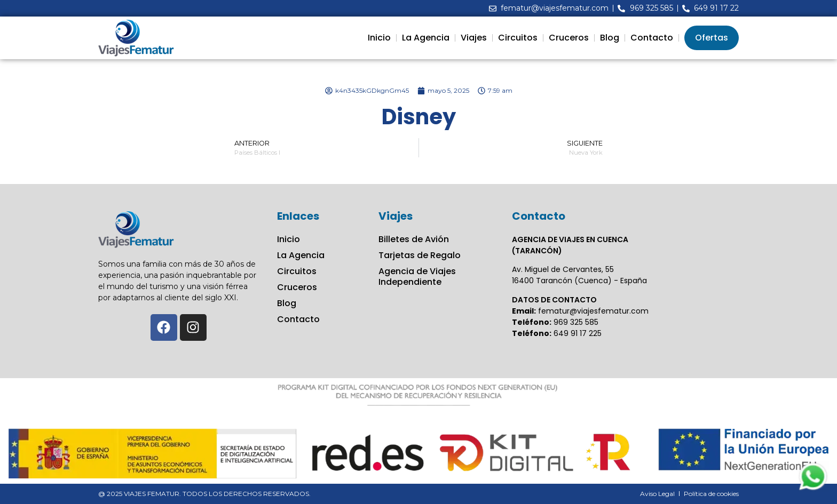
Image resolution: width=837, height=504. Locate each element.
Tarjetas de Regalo (420, 255)
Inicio (379, 38)
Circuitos (518, 38)
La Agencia (426, 38)
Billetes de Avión (414, 239)
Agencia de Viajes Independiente (417, 277)
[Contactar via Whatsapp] (813, 489)
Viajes (474, 38)
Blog (610, 38)
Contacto (652, 38)
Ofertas (712, 38)
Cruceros (569, 38)
